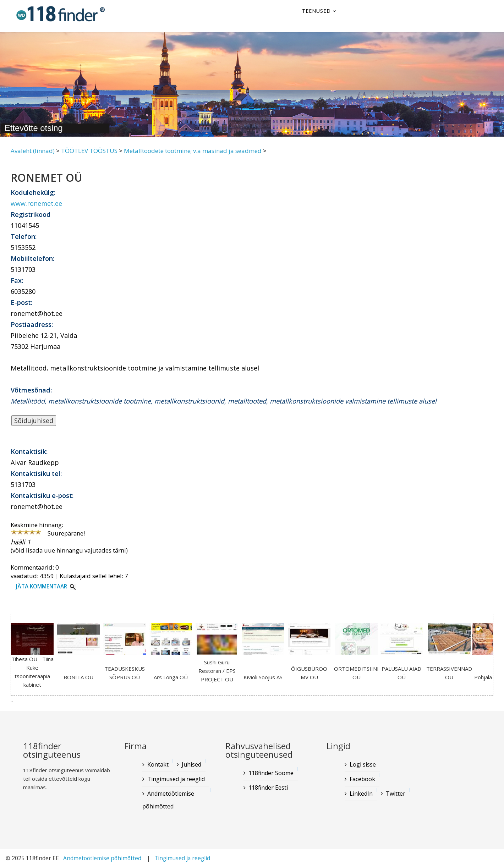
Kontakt (158, 764)
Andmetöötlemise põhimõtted (168, 800)
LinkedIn (361, 794)
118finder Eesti (268, 788)
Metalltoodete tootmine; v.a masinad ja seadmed (193, 151)
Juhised (191, 764)
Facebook (362, 779)
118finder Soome (271, 773)
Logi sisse (363, 764)
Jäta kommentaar (42, 586)
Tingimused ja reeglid (176, 779)
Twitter (396, 794)
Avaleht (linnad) (33, 151)
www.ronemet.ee (36, 203)
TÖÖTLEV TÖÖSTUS (89, 151)
